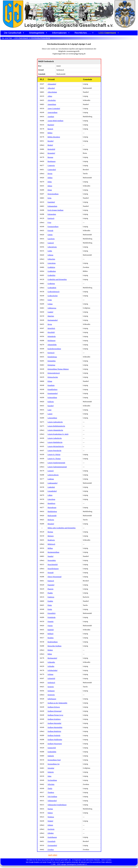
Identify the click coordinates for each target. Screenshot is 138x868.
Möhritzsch (51, 544)
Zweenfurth (51, 841)
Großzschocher (53, 296)
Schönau (50, 674)
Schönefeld (51, 678)
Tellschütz (51, 784)
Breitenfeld (51, 149)
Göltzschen (51, 259)
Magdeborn (51, 503)
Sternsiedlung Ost (54, 764)
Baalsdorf (51, 125)
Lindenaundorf (53, 483)
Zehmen (50, 825)
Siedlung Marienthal (54, 723)
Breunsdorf (51, 153)
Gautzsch (51, 243)
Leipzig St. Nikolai (54, 454)
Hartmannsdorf (53, 320)
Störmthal (51, 768)
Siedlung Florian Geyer (55, 715)
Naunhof (51, 556)
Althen (50, 96)
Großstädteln (52, 288)
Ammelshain (52, 104)
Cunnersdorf (52, 170)
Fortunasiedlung (53, 227)
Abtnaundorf (52, 84)
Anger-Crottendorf (54, 108)
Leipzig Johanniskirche (55, 430)
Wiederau (51, 817)
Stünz (49, 776)
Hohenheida (52, 336)
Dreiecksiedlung (53, 194)
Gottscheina (52, 263)
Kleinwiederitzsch (54, 373)
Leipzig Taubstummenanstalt (57, 467)
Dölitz (50, 182)
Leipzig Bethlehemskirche (56, 426)
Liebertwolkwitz (53, 475)
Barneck (50, 129)
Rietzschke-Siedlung (54, 646)
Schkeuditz (51, 662)
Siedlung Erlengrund (55, 711)
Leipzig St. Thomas (54, 459)
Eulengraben (52, 214)
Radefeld (51, 630)
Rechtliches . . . (84, 33)
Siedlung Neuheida (54, 735)
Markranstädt (52, 516)
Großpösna (51, 284)
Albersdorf (51, 88)
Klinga (50, 381)
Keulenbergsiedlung (54, 349)
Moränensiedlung (53, 552)
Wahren (50, 813)
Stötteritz (51, 772)
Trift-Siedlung (52, 797)
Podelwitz (51, 597)
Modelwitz (51, 540)
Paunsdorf (51, 585)
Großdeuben (52, 271)
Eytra (49, 222)
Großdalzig (51, 267)
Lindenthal (51, 487)
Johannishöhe (52, 345)
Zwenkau (51, 850)
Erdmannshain (52, 206)
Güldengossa (52, 308)
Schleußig (51, 666)
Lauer (49, 410)
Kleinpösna (51, 365)
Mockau (50, 532)
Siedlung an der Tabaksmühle (57, 703)
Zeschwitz (51, 829)
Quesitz (50, 626)
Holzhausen (52, 341)
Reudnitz (51, 638)
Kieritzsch (51, 353)
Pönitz (50, 605)
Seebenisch (51, 683)
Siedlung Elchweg (54, 707)
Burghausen (52, 161)
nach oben (53, 855)
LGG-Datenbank (109, 33)
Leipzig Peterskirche (54, 451)
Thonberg (51, 792)
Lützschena (51, 499)
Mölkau (50, 548)
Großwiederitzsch (54, 292)
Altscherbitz (52, 100)
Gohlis (50, 251)
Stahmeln (51, 756)
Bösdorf (50, 145)
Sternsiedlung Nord (54, 760)
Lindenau (51, 479)
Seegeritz (51, 687)
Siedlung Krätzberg (54, 719)
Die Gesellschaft (14, 33)
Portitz (50, 609)
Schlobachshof (52, 670)
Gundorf (50, 312)
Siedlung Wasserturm (55, 744)
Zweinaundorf (52, 845)
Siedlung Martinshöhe (55, 727)
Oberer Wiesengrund (54, 577)
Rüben (50, 654)
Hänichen (51, 316)
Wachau (50, 809)
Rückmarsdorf (52, 658)
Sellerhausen (52, 699)
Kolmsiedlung (52, 398)
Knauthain (51, 385)
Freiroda (50, 231)
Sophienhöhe (52, 752)
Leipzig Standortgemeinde (56, 463)
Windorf (50, 821)
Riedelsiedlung (53, 642)
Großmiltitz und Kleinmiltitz (57, 279)
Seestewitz (51, 695)
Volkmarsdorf (52, 801)
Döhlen (50, 178)
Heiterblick (51, 328)
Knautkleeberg (52, 389)
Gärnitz (50, 235)
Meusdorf (51, 524)
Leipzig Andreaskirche (55, 422)
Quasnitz (51, 621)
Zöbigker (51, 833)
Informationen (61, 33)
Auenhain (51, 117)
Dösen (50, 190)
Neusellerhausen (53, 569)
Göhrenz (50, 255)
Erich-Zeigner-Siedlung (55, 210)
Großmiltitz (51, 275)
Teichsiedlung (52, 780)
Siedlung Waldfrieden (55, 740)
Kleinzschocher (53, 377)
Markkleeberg (52, 511)
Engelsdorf (51, 202)
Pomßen (50, 601)
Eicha (49, 198)
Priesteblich (52, 613)
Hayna (50, 324)
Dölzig (50, 186)
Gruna (50, 300)
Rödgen (50, 650)
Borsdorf (51, 141)
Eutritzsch (51, 218)
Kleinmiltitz (52, 361)
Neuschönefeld (53, 565)
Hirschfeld (51, 332)
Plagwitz (51, 589)
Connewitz (51, 165)
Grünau (50, 304)
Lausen (50, 414)
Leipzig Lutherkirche (55, 438)
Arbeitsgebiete (38, 33)
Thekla (50, 788)
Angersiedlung (52, 112)
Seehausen (51, 691)
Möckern (51, 536)
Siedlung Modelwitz (54, 731)
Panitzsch (51, 581)
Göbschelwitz (52, 247)
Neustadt (51, 573)
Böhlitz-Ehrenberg (54, 137)
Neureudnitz (52, 560)
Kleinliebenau (52, 357)
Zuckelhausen (52, 837)
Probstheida (52, 617)
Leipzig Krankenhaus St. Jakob (58, 434)
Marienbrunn (52, 508)
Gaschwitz (51, 239)
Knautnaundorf (53, 393)
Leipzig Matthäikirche (55, 442)
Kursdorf (51, 406)
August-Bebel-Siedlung (55, 121)
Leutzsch (51, 471)
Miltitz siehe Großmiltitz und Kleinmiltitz (62, 528)
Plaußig (50, 593)
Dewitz (50, 174)
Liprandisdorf (52, 491)
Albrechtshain (52, 92)
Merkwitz (51, 520)
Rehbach (51, 634)
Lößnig (50, 495)
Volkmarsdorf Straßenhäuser (57, 805)
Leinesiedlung (52, 418)
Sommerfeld (52, 748)
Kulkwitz (51, 402)
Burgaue (50, 157)
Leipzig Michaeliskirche (56, 446)
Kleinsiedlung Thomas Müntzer (58, 369)
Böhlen (50, 133)
